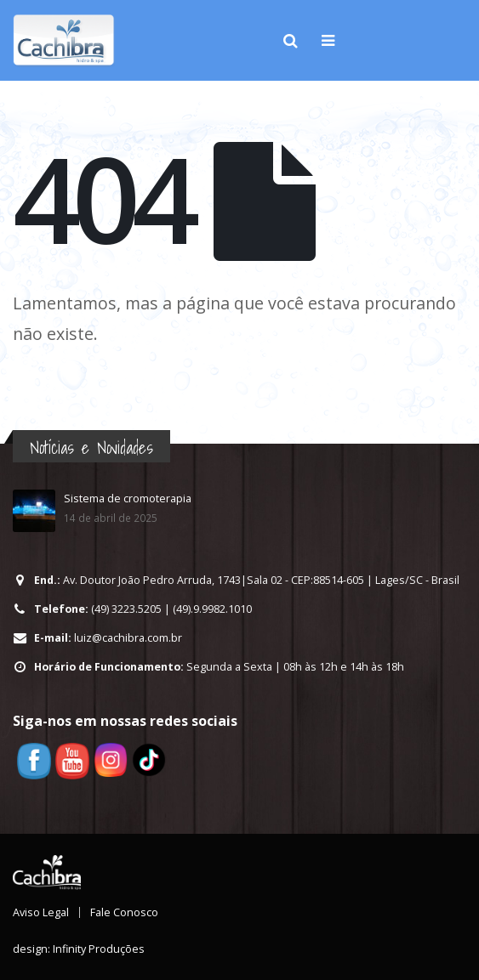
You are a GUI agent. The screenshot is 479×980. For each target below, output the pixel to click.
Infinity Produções (99, 949)
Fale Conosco (124, 912)
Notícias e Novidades (91, 448)
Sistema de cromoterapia (128, 498)
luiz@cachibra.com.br (128, 638)
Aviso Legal (41, 912)
